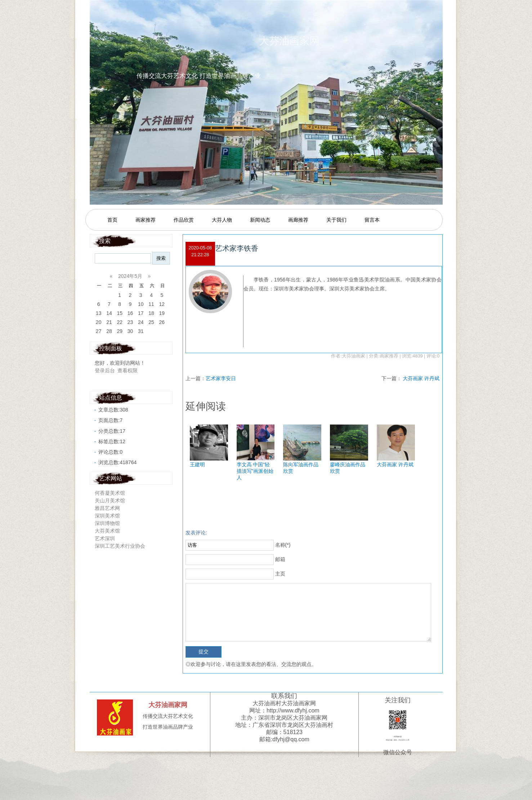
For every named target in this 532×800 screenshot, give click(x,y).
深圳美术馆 (109, 516)
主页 (280, 574)
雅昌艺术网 (109, 508)
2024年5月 (130, 276)
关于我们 (336, 220)
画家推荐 (146, 220)
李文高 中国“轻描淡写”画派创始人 (255, 471)
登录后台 (105, 370)
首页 (112, 220)
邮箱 (280, 559)
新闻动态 (260, 220)
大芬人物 (222, 220)
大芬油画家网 (299, 41)
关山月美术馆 (111, 501)
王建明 (197, 465)
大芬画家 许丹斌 (421, 378)
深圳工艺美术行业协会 (121, 546)
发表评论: (196, 533)
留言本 (372, 220)
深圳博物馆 (109, 523)
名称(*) (283, 545)
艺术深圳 (106, 538)
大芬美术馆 (109, 531)
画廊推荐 (298, 220)
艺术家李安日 (221, 378)
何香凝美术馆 (111, 493)
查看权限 (128, 370)
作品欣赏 (184, 220)
